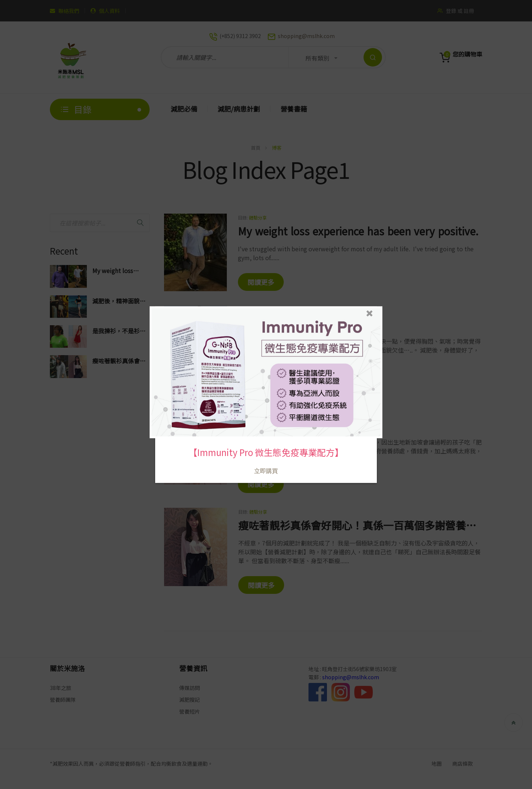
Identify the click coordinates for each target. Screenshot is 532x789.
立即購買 (266, 471)
